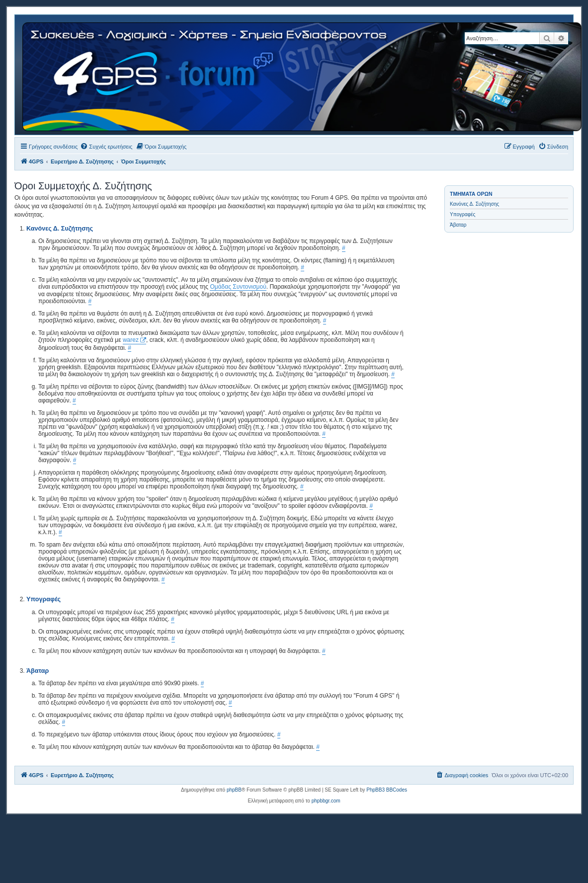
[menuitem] (106, 147)
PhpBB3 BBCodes (387, 790)
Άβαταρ (458, 225)
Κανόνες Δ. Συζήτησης (474, 204)
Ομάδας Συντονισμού (238, 287)
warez (131, 340)
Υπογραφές (462, 214)
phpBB (234, 790)
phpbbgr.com (326, 801)
